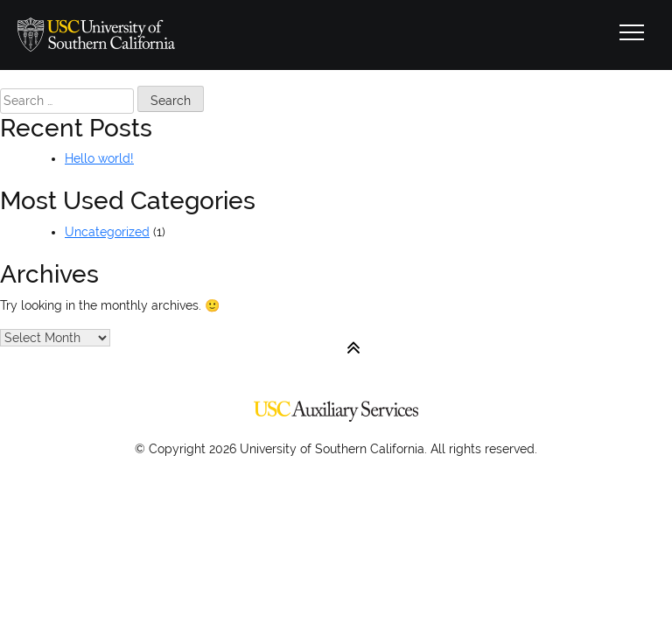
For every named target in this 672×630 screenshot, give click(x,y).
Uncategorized (107, 232)
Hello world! (99, 158)
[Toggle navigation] (632, 35)
